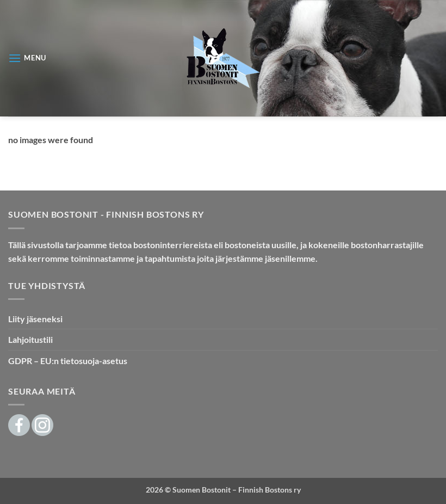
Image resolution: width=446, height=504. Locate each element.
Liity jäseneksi (35, 319)
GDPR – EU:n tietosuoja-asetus (68, 361)
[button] (27, 58)
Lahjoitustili (30, 339)
